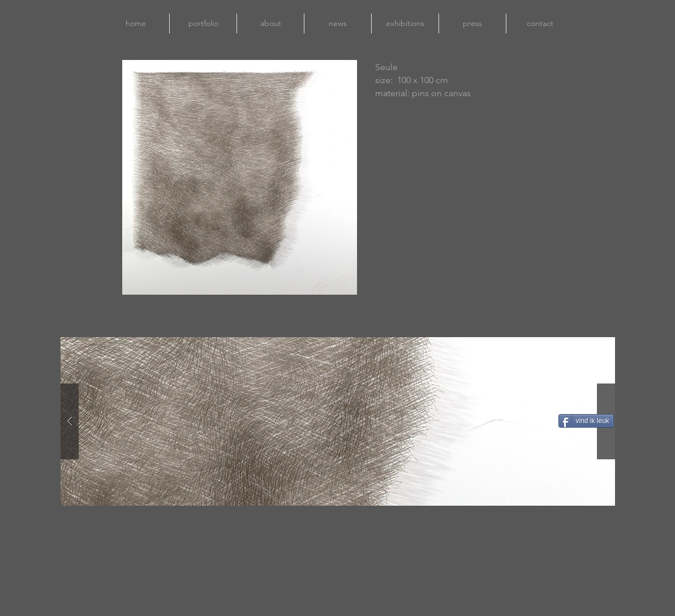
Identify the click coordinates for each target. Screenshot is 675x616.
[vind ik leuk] (586, 421)
